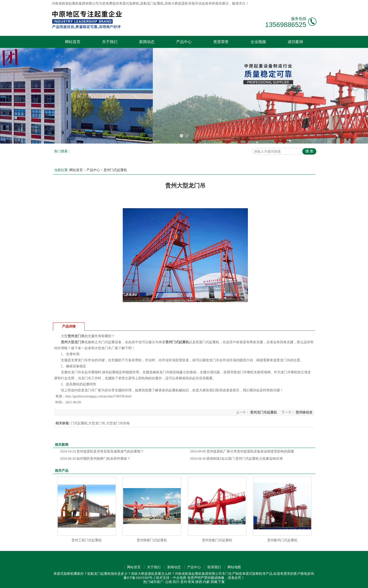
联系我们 (214, 567)
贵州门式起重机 (115, 170)
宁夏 (221, 582)
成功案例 (295, 42)
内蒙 (206, 582)
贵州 (184, 582)
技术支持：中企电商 (171, 578)
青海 (191, 582)
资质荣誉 (221, 42)
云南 (168, 582)
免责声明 (194, 578)
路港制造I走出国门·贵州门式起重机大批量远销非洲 (236, 459)
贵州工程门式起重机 (87, 540)
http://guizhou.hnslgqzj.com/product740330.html (99, 396)
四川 (176, 582)
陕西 (199, 582)
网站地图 (234, 567)
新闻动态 (147, 42)
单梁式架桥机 (129, 3)
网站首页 (73, 42)
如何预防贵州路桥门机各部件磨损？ (95, 459)
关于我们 (110, 42)
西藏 (214, 582)
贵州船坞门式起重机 (282, 540)
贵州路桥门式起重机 (152, 540)
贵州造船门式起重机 (217, 540)
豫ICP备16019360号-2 (139, 578)
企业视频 (258, 42)
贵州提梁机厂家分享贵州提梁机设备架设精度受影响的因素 (242, 451)
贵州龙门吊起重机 (264, 412)
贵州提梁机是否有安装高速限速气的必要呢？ (102, 451)
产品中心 (184, 42)
